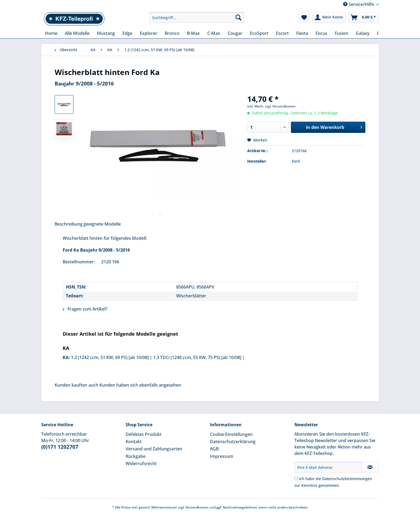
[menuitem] (197, 20)
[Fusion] (342, 33)
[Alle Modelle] (77, 33)
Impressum (222, 456)
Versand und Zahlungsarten (154, 449)
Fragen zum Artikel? (85, 309)
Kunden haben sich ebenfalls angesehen (140, 385)
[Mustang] (106, 33)
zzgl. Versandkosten (280, 106)
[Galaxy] (363, 33)
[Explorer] (149, 33)
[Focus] (321, 33)
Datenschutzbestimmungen (347, 479)
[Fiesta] (302, 33)
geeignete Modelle (102, 224)
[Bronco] (172, 33)
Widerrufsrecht (141, 463)
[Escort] (282, 33)
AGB (214, 449)
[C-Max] (214, 33)
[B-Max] (193, 33)
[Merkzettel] (304, 17)
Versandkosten (197, 507)
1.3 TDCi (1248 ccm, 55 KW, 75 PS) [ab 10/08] (197, 357)
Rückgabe (136, 456)
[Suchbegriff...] (197, 17)
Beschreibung (69, 224)
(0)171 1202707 (60, 447)
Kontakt (134, 442)
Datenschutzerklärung (233, 442)
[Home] (51, 33)
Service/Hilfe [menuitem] (359, 4)
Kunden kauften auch (76, 385)
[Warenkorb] (363, 17)
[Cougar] (235, 33)
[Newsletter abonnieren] (370, 467)
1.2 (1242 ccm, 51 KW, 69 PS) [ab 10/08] (110, 357)
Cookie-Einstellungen (231, 434)
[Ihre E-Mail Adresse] (328, 467)
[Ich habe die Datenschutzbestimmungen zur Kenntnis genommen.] (296, 478)
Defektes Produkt (144, 434)
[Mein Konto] (329, 17)
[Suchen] (238, 17)
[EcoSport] (259, 33)
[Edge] (127, 33)
